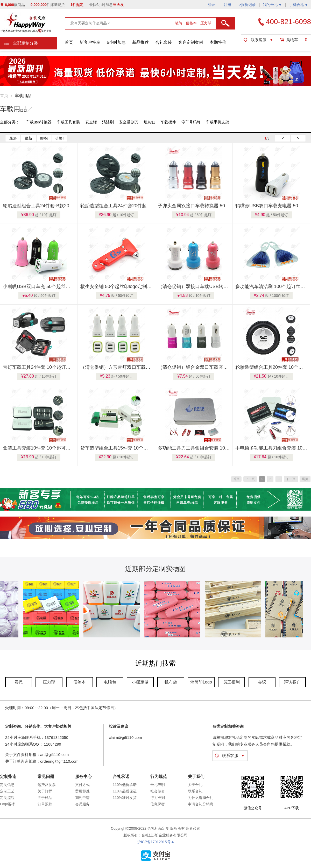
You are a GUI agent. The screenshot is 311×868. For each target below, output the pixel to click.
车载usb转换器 (39, 122)
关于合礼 (195, 785)
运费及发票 (47, 785)
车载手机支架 (217, 122)
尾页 (305, 479)
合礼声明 (158, 785)
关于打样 (45, 791)
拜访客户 (292, 682)
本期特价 (218, 42)
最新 (29, 138)
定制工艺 (7, 791)
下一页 (291, 479)
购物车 (292, 40)
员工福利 (231, 682)
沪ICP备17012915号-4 (155, 842)
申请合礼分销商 (201, 804)
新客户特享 (90, 42)
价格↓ (44, 138)
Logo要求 (8, 804)
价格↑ (60, 138)
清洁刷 (108, 122)
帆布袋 (171, 682)
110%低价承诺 (125, 785)
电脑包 (110, 682)
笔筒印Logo (201, 682)
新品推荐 (140, 42)
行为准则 (158, 798)
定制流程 (7, 798)
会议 (262, 682)
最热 (13, 138)
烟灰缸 (149, 122)
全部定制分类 (25, 43)
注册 (228, 5)
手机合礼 (298, 5)
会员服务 (82, 804)
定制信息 (7, 785)
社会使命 (158, 791)
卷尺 (19, 682)
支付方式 (82, 785)
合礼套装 (164, 42)
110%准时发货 (125, 798)
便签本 (192, 23)
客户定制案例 (191, 42)
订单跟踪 (45, 804)
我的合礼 (272, 5)
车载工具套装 (68, 122)
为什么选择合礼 (201, 798)
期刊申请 (82, 798)
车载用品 (23, 96)
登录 (212, 5)
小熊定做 (140, 682)
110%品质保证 (125, 791)
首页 (69, 42)
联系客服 (259, 40)
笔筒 (179, 23)
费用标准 (82, 791)
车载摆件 (168, 122)
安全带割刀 (129, 122)
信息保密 (158, 804)
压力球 (206, 23)
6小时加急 (116, 42)
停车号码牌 (191, 122)
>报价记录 (247, 5)
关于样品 (45, 798)
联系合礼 (195, 791)
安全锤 (91, 122)
